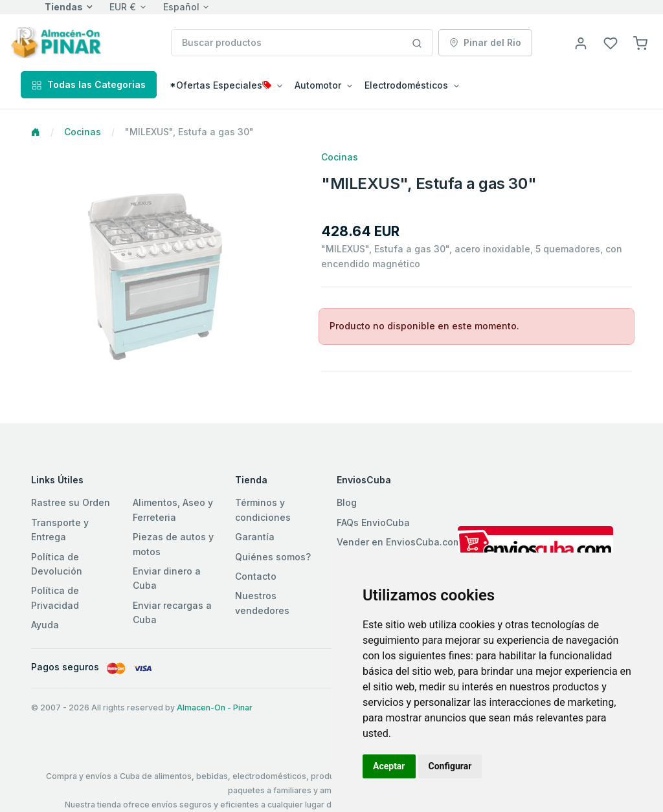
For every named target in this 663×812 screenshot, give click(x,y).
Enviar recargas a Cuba (172, 612)
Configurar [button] (450, 766)
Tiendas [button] (64, 7)
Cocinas (83, 132)
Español (181, 7)
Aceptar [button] (389, 766)
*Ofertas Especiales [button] (220, 85)
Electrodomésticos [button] (406, 85)
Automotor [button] (318, 85)
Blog (347, 502)
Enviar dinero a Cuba (167, 578)
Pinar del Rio (485, 42)
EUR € (123, 7)
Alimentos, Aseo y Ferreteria (173, 510)
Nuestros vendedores (262, 603)
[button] (640, 42)
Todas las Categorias (89, 84)
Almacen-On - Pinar (215, 708)
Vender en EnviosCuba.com (399, 542)
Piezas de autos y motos (173, 544)
